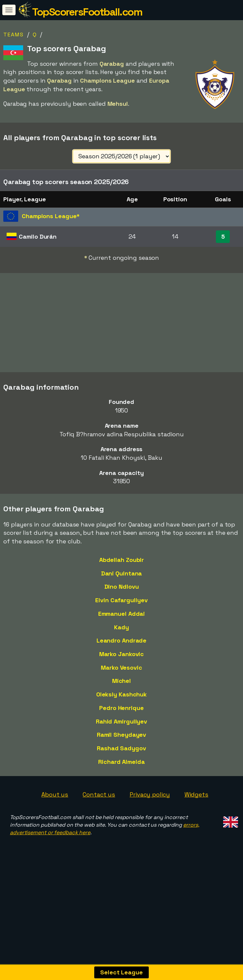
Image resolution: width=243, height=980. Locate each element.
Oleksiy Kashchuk (122, 718)
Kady (122, 651)
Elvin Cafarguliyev (121, 624)
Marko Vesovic (122, 691)
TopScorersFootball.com (87, 12)
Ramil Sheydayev (122, 759)
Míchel (122, 705)
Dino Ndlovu (122, 611)
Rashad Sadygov (122, 772)
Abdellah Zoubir (122, 584)
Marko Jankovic (122, 678)
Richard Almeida (122, 785)
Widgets (196, 818)
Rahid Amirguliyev (122, 745)
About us (55, 818)
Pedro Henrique (122, 732)
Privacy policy (150, 818)
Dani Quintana (122, 597)
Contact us (99, 818)
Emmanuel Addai (122, 637)
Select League (122, 972)
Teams (14, 35)
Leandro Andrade (122, 665)
